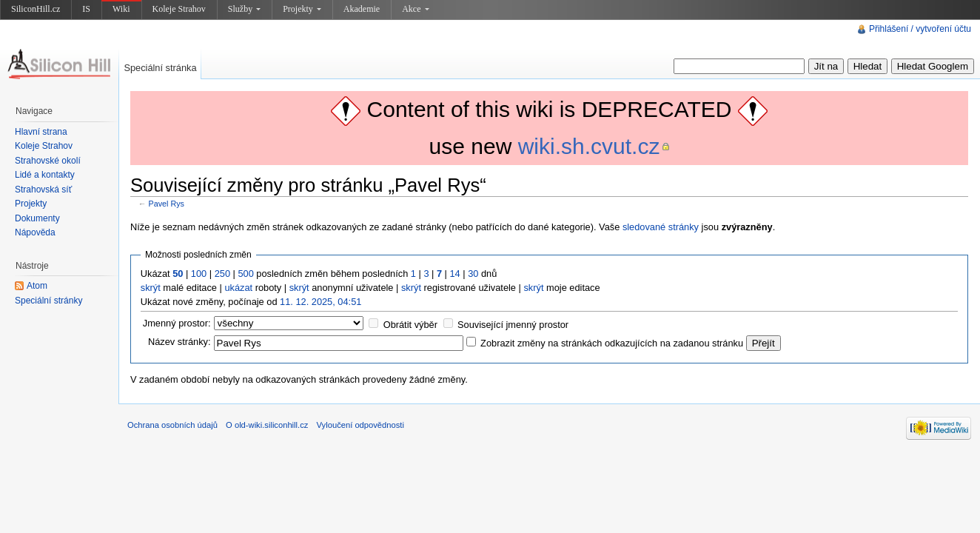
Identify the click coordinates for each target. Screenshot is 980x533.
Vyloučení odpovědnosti (360, 425)
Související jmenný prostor (513, 325)
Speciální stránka (160, 68)
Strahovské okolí (48, 161)
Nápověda (35, 232)
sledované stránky (661, 227)
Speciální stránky (48, 301)
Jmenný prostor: (177, 323)
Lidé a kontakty (45, 175)
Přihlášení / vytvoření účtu (920, 29)
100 (199, 274)
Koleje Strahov (179, 9)
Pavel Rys (167, 204)
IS (86, 9)
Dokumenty (37, 218)
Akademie (362, 9)
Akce (415, 9)
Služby (244, 9)
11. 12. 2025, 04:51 (320, 302)
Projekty (302, 9)
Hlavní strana (41, 132)
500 (245, 274)
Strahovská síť (43, 190)
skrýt (151, 288)
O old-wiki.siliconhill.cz (267, 425)
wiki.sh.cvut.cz (589, 146)
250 (222, 274)
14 (455, 274)
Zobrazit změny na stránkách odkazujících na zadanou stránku (612, 343)
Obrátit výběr (410, 325)
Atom (37, 286)
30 (473, 274)
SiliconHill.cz (36, 9)
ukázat (238, 288)
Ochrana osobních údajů (172, 425)
